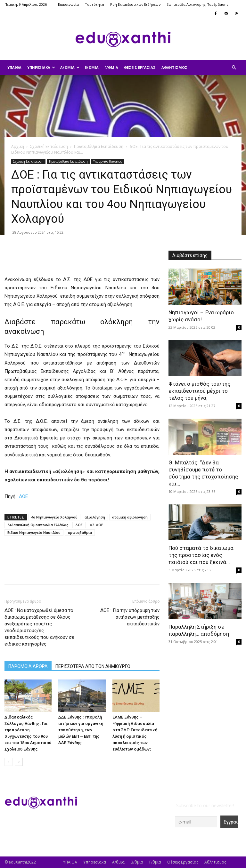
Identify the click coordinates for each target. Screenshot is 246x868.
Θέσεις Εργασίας (140, 67)
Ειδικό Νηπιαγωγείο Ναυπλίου (34, 532)
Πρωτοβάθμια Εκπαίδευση (99, 146)
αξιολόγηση (95, 517)
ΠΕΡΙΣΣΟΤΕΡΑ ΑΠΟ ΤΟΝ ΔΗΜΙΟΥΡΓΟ (93, 666)
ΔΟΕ (23, 496)
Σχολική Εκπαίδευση (49, 146)
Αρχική (18, 146)
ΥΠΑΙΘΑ (14, 67)
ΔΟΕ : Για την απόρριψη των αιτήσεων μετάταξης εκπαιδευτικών (130, 617)
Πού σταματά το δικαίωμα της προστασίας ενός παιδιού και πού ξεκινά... (201, 555)
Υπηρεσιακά (41, 67)
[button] (234, 68)
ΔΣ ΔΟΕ (96, 525)
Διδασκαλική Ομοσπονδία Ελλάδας (38, 525)
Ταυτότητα (94, 4)
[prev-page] (8, 762)
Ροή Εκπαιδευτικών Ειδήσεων (135, 4)
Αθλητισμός (174, 67)
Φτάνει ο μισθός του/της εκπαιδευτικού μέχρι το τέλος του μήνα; (199, 391)
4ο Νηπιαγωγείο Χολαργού (54, 517)
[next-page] (19, 762)
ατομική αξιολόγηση (130, 517)
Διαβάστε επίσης (190, 255)
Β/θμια (92, 67)
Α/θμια (70, 67)
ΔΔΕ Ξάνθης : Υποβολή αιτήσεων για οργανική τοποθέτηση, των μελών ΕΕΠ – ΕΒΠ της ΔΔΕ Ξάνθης (81, 730)
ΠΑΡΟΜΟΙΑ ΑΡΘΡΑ (28, 666)
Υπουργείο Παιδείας (108, 161)
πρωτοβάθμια (80, 532)
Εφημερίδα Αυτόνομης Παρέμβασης (197, 4)
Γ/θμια (111, 67)
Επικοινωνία (68, 4)
